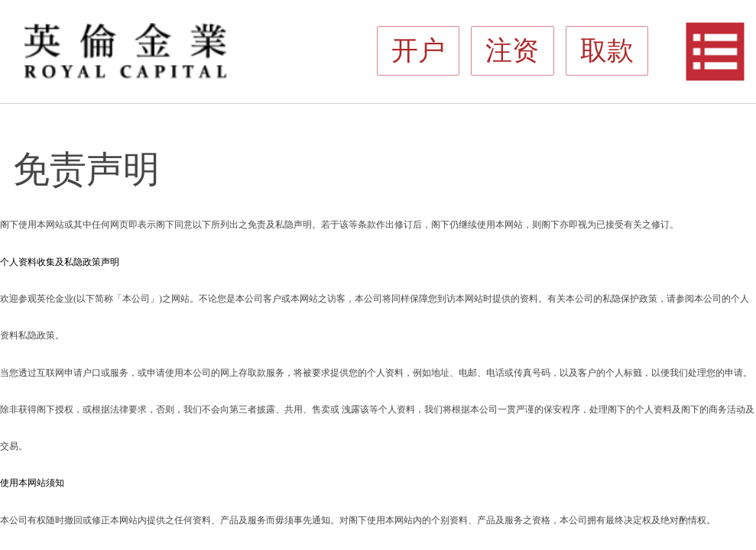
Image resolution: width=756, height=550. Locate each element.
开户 (701, 9)
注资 (718, 9)
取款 (735, 9)
